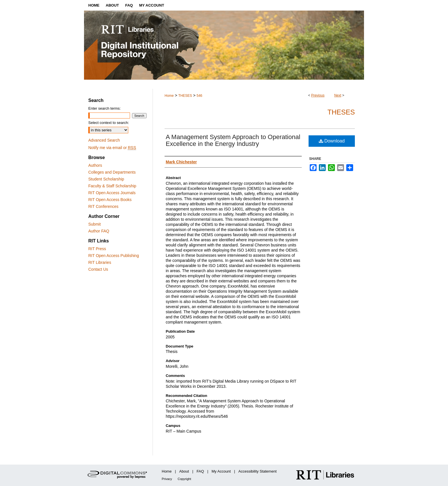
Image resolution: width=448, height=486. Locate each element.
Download (332, 141)
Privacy (167, 479)
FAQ (200, 471)
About (184, 471)
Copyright (184, 479)
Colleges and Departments (112, 172)
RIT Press (97, 249)
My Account (221, 471)
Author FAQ (99, 231)
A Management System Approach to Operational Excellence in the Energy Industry (233, 140)
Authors (95, 165)
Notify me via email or (112, 148)
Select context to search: (109, 123)
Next (338, 95)
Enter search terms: (104, 108)
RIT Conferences (103, 206)
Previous (318, 95)
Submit (95, 224)
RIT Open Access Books (110, 200)
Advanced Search (104, 140)
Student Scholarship (106, 179)
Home (169, 96)
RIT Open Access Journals (112, 193)
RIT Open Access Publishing (114, 256)
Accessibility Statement (257, 471)
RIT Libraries (100, 262)
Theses (341, 112)
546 (199, 96)
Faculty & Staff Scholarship (112, 186)
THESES (185, 96)
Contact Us (98, 269)
